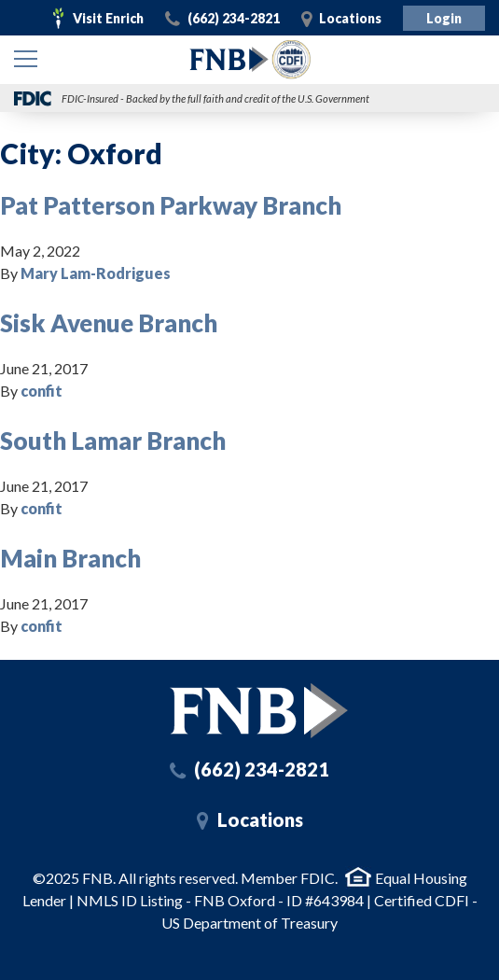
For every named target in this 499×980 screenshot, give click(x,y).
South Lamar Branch (113, 441)
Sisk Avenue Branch (109, 323)
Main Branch (70, 558)
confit (42, 391)
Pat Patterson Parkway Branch (171, 205)
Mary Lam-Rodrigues (96, 273)
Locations (350, 18)
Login (444, 18)
